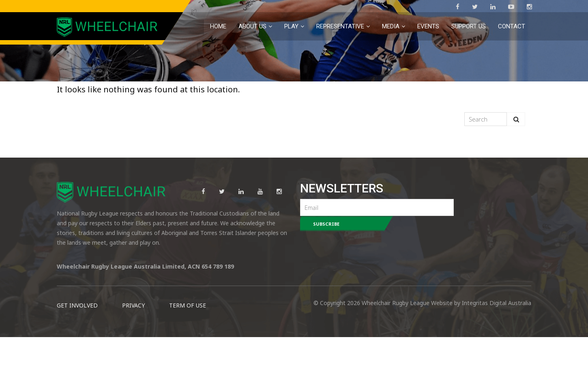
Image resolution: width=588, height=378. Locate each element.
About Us (252, 26)
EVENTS (428, 26)
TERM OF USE (188, 346)
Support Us (469, 26)
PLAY (291, 26)
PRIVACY (133, 346)
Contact (512, 26)
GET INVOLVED (77, 346)
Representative (340, 26)
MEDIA (391, 26)
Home (218, 26)
